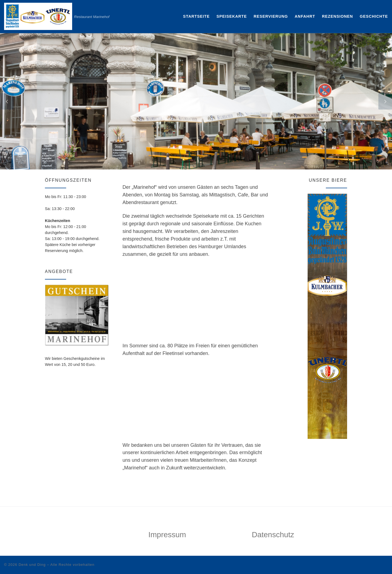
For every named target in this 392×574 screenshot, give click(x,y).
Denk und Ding (32, 565)
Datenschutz (273, 535)
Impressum (167, 535)
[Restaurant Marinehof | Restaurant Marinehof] (38, 16)
